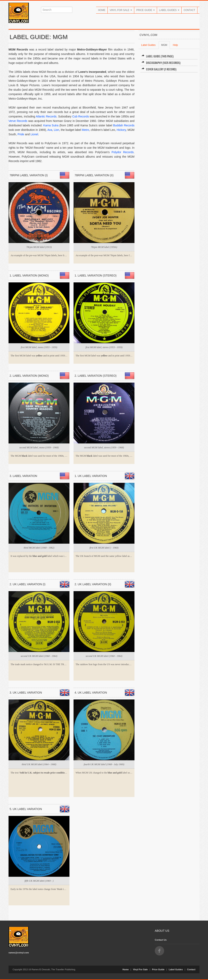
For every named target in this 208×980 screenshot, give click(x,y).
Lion (56, 130)
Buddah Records (124, 125)
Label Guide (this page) (158, 56)
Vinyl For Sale (121, 10)
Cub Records (81, 116)
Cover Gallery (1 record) (159, 69)
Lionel (34, 134)
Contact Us (161, 940)
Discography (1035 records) (161, 63)
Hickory (121, 130)
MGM (164, 45)
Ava (50, 130)
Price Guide (146, 10)
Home (102, 10)
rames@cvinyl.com (19, 953)
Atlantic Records (46, 116)
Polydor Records (123, 152)
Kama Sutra (51, 125)
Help (175, 45)
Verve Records (18, 121)
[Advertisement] (169, 105)
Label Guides (169, 10)
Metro (86, 130)
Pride (21, 134)
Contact (189, 10)
